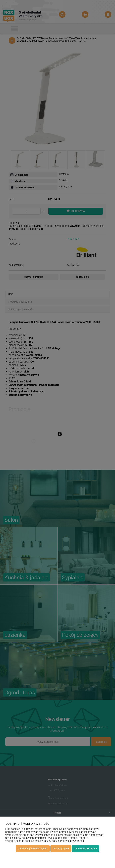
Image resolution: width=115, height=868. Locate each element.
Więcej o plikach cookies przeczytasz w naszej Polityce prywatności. (45, 841)
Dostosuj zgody (61, 849)
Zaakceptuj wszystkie (86, 849)
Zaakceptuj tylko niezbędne (33, 849)
